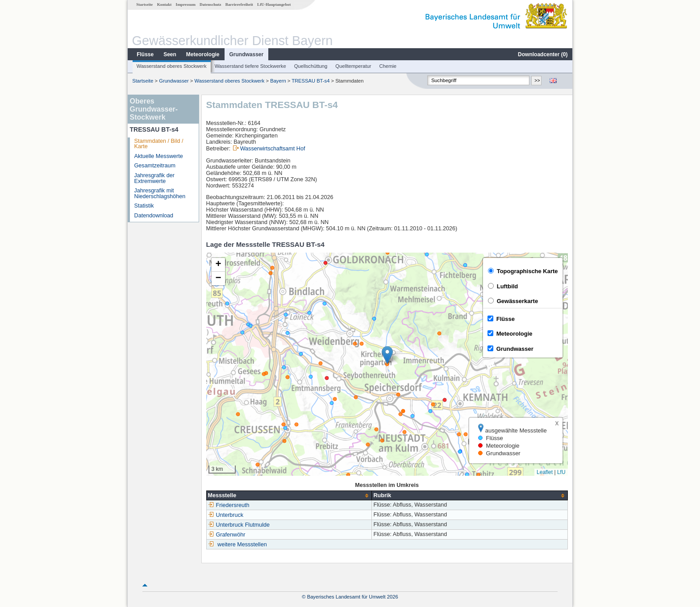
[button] (387, 355)
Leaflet (545, 472)
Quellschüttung (311, 66)
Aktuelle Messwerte (159, 156)
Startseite (144, 4)
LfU (561, 472)
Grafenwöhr (227, 535)
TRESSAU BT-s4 (310, 81)
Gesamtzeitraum (155, 166)
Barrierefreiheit (239, 4)
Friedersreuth (229, 505)
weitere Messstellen (242, 545)
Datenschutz (210, 4)
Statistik (144, 206)
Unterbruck (226, 515)
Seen (170, 54)
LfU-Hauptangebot (274, 4)
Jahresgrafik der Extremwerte (154, 178)
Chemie (388, 66)
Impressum (186, 4)
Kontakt (165, 4)
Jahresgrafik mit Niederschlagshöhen (160, 193)
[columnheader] (289, 496)
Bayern (278, 81)
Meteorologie (203, 54)
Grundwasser (247, 54)
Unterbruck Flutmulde (239, 525)
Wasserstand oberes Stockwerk (172, 66)
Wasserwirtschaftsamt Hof (273, 149)
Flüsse (145, 54)
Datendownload (154, 216)
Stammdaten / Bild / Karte (159, 144)
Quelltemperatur (353, 66)
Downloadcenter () (543, 54)
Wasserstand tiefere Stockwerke (250, 66)
